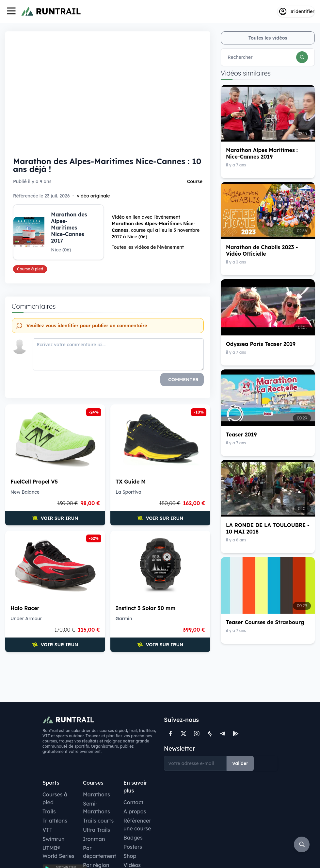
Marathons (96, 794)
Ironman (94, 839)
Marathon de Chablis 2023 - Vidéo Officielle (262, 250)
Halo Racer (25, 608)
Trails (49, 811)
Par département (100, 852)
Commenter (183, 380)
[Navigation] (11, 12)
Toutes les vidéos (268, 38)
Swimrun (54, 839)
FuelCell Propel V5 (34, 482)
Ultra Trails (96, 830)
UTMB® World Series (58, 852)
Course (195, 181)
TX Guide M (131, 482)
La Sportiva (128, 492)
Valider (240, 763)
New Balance (25, 492)
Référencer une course (137, 825)
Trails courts (98, 821)
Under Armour (26, 619)
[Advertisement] (108, 676)
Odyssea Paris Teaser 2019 (261, 344)
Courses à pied (55, 798)
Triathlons (55, 821)
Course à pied (30, 269)
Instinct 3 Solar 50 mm (145, 608)
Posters (133, 847)
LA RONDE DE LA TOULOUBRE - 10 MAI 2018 (268, 528)
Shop (130, 856)
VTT (48, 830)
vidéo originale (93, 196)
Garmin (124, 619)
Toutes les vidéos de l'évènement (148, 247)
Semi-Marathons (96, 808)
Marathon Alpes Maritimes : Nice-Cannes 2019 (262, 153)
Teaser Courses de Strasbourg (265, 622)
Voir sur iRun (55, 518)
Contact (133, 802)
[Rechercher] (302, 57)
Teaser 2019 (241, 434)
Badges (133, 838)
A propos (135, 811)
